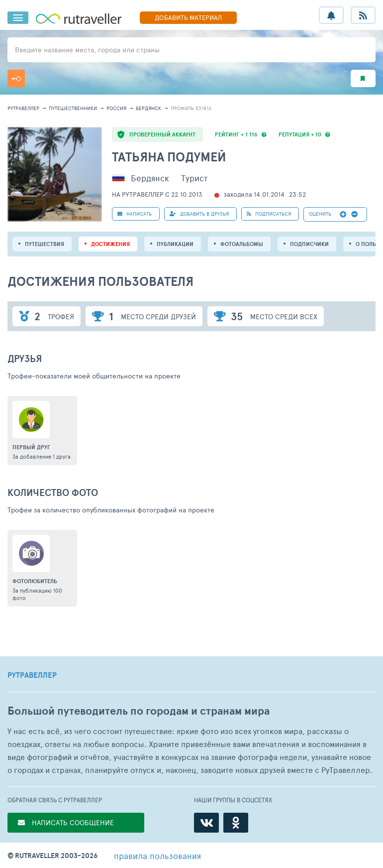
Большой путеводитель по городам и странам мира (139, 711)
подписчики (309, 244)
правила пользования (157, 856)
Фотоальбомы (242, 244)
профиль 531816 (191, 108)
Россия (116, 108)
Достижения (110, 244)
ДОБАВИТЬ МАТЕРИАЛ (188, 17)
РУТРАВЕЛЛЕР (32, 675)
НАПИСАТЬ (135, 214)
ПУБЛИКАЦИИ (175, 244)
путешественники (73, 108)
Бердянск (148, 108)
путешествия (45, 244)
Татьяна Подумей (169, 157)
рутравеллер (23, 108)
